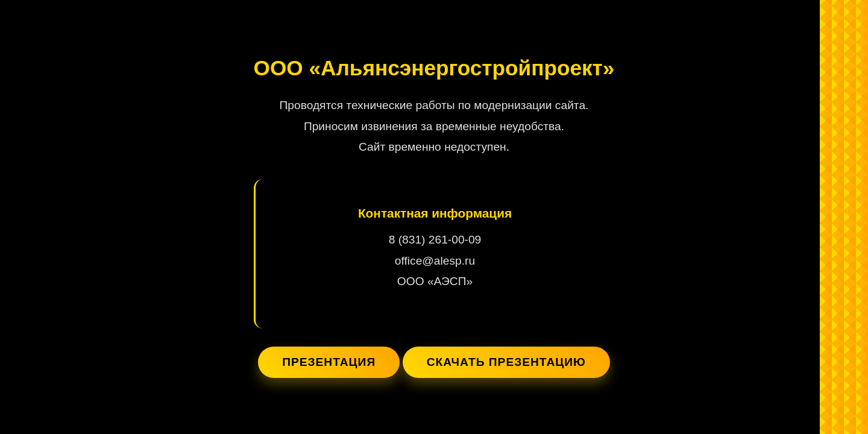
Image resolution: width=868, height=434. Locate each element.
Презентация (329, 362)
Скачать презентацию (506, 362)
